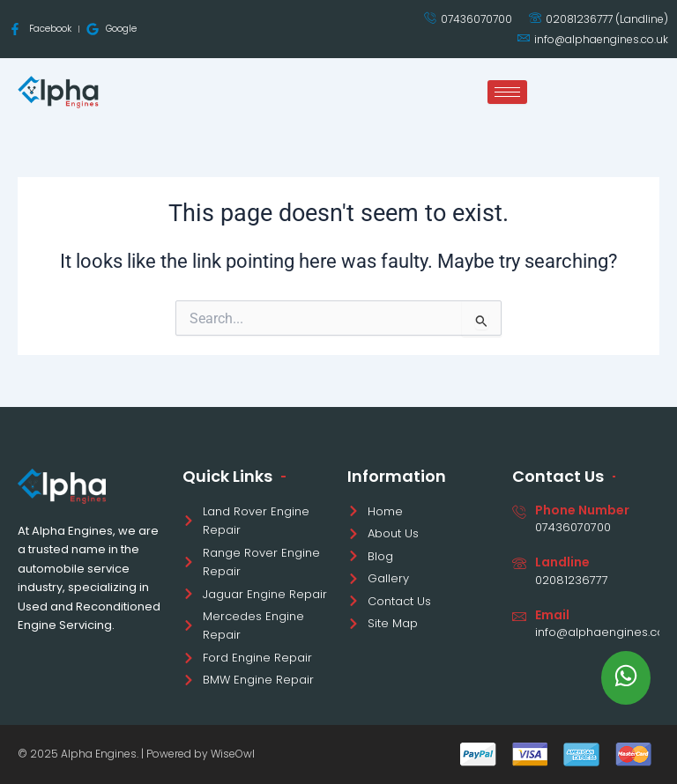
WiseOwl (233, 754)
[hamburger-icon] (507, 92)
